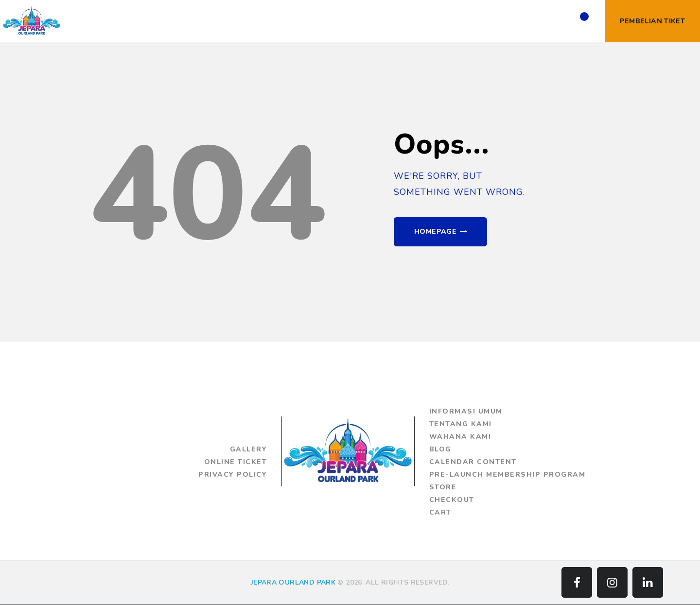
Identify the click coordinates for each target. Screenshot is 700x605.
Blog (440, 449)
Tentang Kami (461, 424)
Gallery (249, 449)
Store (443, 487)
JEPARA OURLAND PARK (293, 582)
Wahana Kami (460, 437)
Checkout (452, 500)
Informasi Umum (466, 411)
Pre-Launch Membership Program (507, 475)
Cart (440, 512)
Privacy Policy (233, 475)
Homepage (435, 232)
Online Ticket (236, 462)
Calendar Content (473, 462)
